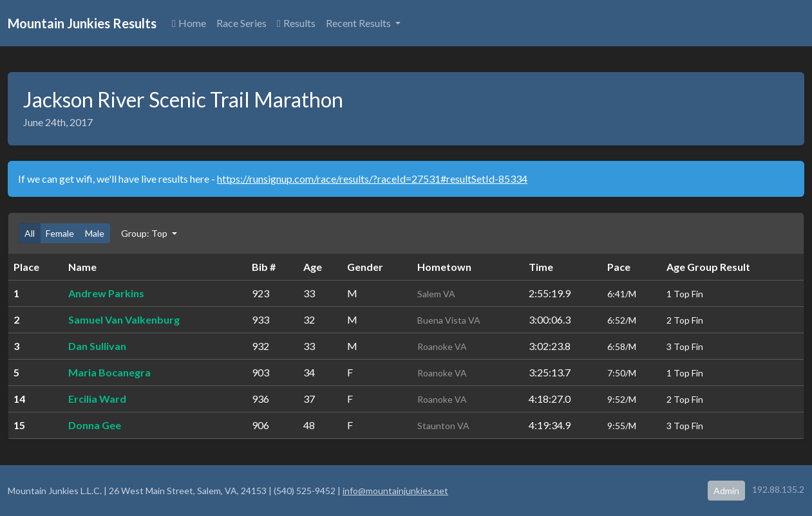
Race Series (241, 23)
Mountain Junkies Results (82, 23)
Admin (726, 491)
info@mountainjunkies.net (395, 491)
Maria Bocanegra (109, 372)
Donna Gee (95, 425)
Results (296, 23)
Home (189, 23)
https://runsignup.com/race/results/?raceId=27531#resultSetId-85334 (372, 179)
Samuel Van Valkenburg (124, 319)
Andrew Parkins (106, 293)
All (30, 233)
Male (95, 233)
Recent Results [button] (359, 23)
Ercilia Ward (97, 399)
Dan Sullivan (97, 346)
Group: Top (145, 233)
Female (60, 233)
